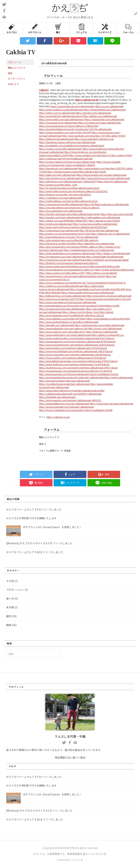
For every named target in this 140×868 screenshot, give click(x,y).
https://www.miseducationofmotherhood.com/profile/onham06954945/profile (79, 266)
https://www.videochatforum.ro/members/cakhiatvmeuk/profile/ (72, 390)
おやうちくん (35, 28)
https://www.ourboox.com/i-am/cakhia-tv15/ (62, 332)
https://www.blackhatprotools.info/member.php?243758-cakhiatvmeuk (75, 129)
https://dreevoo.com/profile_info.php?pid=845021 (65, 194)
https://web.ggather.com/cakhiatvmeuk (100, 217)
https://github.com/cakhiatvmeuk (100, 116)
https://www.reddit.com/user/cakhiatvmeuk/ (62, 119)
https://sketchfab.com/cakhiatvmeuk (96, 243)
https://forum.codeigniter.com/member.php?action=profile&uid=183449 (76, 410)
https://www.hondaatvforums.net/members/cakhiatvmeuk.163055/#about (77, 345)
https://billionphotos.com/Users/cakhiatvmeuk (63, 296)
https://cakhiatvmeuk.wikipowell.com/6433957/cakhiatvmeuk (70, 394)
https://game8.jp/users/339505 (104, 221)
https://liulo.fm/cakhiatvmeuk (112, 181)
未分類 (10, 607)
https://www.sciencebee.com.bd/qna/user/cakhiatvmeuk (68, 302)
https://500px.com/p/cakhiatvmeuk (57, 113)
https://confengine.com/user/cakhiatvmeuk (61, 198)
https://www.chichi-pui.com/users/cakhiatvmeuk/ (105, 178)
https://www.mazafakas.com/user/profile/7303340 (65, 132)
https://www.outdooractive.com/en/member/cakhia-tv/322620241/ (73, 191)
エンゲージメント (17, 78)
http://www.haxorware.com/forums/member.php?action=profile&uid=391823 (79, 374)
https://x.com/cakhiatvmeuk (109, 106)
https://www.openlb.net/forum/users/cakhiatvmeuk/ (88, 292)
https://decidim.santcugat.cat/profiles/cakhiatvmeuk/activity (69, 214)
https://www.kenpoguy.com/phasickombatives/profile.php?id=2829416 (76, 371)
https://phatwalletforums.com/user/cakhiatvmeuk (64, 404)
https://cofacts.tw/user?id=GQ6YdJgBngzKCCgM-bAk (66, 159)
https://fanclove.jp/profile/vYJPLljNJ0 (58, 243)
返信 (10, 73)
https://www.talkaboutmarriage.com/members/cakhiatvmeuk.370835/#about (78, 361)
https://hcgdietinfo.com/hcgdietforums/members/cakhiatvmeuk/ (72, 145)
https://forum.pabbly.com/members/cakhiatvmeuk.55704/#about (72, 358)
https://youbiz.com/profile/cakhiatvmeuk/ (60, 149)
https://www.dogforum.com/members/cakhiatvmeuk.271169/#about (74, 364)
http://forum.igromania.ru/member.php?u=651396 (105, 299)
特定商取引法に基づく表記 (70, 757)
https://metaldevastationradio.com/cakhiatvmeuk (89, 250)
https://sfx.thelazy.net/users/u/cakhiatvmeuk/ (106, 204)
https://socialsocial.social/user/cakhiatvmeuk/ (62, 309)
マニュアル (81, 28)
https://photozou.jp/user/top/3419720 (59, 299)
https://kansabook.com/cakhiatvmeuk (58, 168)
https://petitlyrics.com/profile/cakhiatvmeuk (61, 286)
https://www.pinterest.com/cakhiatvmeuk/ (105, 110)
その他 (10, 581)
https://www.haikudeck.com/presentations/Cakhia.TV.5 (67, 270)
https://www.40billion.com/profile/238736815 (63, 319)
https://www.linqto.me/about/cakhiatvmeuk (109, 296)
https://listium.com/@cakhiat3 (102, 273)
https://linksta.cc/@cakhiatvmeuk (113, 253)
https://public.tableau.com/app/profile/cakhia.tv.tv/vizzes (68, 201)
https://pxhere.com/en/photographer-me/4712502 (65, 234)
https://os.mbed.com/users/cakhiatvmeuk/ (100, 123)
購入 (58, 28)
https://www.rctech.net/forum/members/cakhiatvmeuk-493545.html (73, 227)
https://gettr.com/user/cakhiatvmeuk (57, 175)
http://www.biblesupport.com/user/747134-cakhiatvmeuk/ (69, 237)
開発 (9, 625)
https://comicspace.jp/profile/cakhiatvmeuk (61, 204)
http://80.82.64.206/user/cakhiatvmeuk (99, 230)
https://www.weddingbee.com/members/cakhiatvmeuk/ (67, 253)
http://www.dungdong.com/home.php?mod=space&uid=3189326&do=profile (79, 306)
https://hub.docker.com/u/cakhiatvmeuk (59, 178)
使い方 (10, 599)
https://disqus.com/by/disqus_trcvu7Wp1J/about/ (88, 312)
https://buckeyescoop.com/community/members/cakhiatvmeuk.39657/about (78, 368)
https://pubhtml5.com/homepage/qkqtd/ (108, 260)
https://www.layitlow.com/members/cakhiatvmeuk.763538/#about (73, 348)
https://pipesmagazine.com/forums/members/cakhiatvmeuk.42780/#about (77, 341)
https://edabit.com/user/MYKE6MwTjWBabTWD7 (64, 221)
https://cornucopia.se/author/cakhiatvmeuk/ (95, 224)
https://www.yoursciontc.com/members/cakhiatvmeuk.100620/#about (75, 355)
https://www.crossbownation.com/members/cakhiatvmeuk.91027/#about (77, 338)
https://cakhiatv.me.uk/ (58, 417)
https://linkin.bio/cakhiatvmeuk (102, 332)
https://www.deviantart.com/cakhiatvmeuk (61, 211)
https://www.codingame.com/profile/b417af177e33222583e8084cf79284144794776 (82, 283)
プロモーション (15, 590)
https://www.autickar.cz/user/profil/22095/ (109, 319)
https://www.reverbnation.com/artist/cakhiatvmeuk (65, 335)
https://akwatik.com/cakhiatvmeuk (57, 325)
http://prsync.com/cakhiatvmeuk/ (105, 328)
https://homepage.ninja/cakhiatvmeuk (58, 123)
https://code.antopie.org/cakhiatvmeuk (59, 230)
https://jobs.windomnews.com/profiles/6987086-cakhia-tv (69, 240)
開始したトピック (17, 68)
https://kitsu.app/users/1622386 (117, 214)
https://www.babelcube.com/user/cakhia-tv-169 (63, 328)
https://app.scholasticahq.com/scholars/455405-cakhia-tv (68, 247)
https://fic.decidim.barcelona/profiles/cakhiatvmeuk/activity (69, 188)
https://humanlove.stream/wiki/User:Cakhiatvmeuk (64, 381)
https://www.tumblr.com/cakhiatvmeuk (104, 119)
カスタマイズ (105, 28)
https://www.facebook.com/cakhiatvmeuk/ (73, 106)
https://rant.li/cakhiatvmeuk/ (119, 377)
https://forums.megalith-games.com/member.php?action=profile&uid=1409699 (80, 163)
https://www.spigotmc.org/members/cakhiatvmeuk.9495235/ (70, 400)
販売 (9, 616)
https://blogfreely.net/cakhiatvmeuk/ (57, 397)
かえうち (69, 848)
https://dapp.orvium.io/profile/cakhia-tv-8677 (62, 273)
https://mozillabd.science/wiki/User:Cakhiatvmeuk (64, 384)
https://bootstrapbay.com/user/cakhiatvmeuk (62, 257)
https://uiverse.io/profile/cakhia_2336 (58, 185)
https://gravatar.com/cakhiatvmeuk (93, 113)
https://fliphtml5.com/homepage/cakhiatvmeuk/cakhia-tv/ (69, 263)
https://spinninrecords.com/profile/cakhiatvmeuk (100, 325)
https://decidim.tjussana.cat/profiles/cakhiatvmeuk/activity (77, 172)
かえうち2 (12, 28)
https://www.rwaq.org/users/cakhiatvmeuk (111, 404)
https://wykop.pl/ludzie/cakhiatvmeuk (114, 270)
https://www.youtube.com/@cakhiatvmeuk (61, 110)
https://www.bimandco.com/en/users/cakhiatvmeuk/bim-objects (72, 276)
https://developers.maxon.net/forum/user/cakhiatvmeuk (67, 142)
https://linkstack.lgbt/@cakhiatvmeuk (105, 257)
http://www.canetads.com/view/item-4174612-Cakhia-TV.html (101, 155)
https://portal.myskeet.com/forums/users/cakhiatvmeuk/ (67, 162)
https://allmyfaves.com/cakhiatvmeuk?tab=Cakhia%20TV (68, 181)
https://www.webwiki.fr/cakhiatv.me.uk (94, 139)
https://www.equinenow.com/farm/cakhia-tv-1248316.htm (69, 126)
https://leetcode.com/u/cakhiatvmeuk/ (110, 234)
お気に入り (13, 84)
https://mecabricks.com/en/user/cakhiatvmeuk (62, 260)
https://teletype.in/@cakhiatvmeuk (56, 139)
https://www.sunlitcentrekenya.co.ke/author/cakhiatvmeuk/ (69, 322)
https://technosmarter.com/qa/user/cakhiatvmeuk (101, 175)
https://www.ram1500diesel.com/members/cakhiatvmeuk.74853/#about (76, 351)
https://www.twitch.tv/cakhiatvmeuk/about (61, 116)
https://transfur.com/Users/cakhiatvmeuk (59, 217)
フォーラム (128, 28)
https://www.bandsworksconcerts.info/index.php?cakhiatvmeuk (71, 377)
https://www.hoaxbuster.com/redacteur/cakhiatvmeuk (66, 407)
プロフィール (14, 62)
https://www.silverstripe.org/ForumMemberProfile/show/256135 (71, 315)
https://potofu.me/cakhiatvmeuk (56, 224)
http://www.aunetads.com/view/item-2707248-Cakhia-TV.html (94, 136)
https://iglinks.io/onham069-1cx (108, 335)
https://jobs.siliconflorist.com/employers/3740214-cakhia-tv (69, 208)
